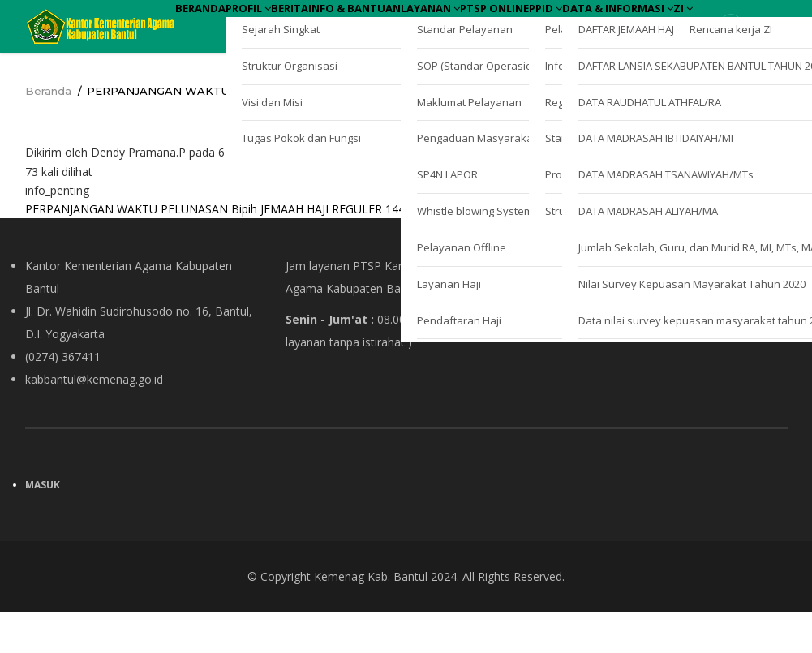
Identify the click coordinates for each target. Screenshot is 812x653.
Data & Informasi (247, 69)
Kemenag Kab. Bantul (371, 617)
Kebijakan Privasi (590, 359)
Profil (289, 23)
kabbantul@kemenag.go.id (94, 420)
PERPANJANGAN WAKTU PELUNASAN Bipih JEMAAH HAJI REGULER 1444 (218, 249)
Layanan (556, 23)
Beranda (214, 23)
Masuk (43, 525)
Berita (357, 23)
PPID (727, 23)
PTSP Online (649, 23)
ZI (341, 69)
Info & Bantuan (451, 23)
